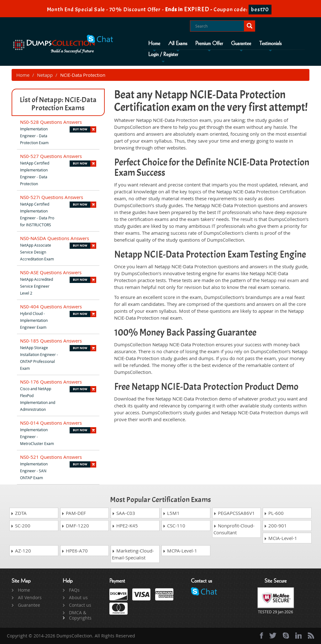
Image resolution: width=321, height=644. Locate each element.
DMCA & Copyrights (80, 615)
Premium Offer (209, 44)
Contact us (80, 605)
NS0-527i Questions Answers (52, 197)
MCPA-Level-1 (180, 551)
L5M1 (171, 513)
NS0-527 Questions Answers (51, 156)
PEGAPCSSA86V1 (234, 513)
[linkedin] (298, 636)
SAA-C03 (124, 513)
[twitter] (273, 636)
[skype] (286, 636)
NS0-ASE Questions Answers (51, 272)
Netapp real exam (280, 280)
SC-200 (21, 526)
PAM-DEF (74, 513)
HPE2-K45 (125, 526)
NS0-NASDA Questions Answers (55, 238)
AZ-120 (21, 551)
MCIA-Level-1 (281, 538)
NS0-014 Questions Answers (51, 423)
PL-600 (274, 513)
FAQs (74, 590)
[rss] (311, 636)
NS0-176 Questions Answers (51, 382)
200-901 (275, 526)
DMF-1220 (75, 526)
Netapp (45, 75)
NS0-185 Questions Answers (51, 341)
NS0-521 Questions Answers (51, 457)
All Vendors (30, 597)
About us (78, 597)
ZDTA (19, 513)
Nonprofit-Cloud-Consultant (234, 529)
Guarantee (241, 44)
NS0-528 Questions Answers (51, 122)
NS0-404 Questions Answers (51, 306)
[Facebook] (261, 636)
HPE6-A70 (75, 551)
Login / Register (163, 55)
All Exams (178, 44)
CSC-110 (174, 526)
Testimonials (270, 44)
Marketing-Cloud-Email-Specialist (133, 554)
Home (154, 44)
